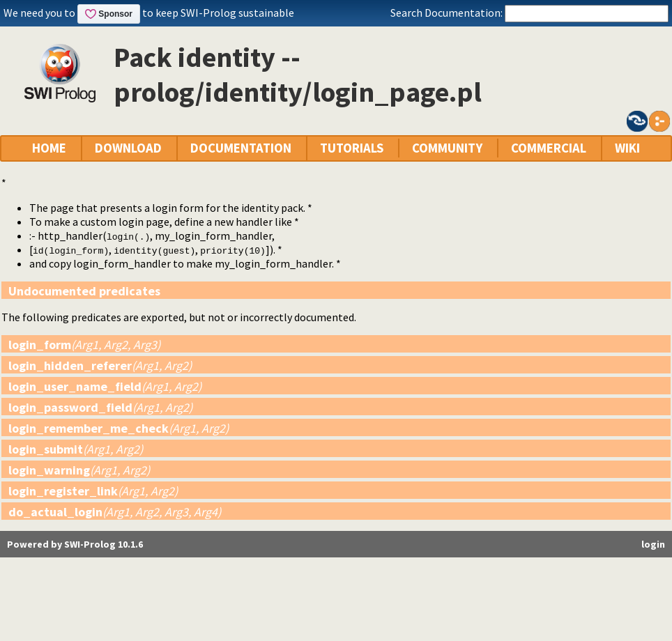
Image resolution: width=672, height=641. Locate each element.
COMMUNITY (447, 148)
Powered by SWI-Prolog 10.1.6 (75, 544)
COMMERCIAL (549, 148)
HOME (49, 148)
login (653, 544)
